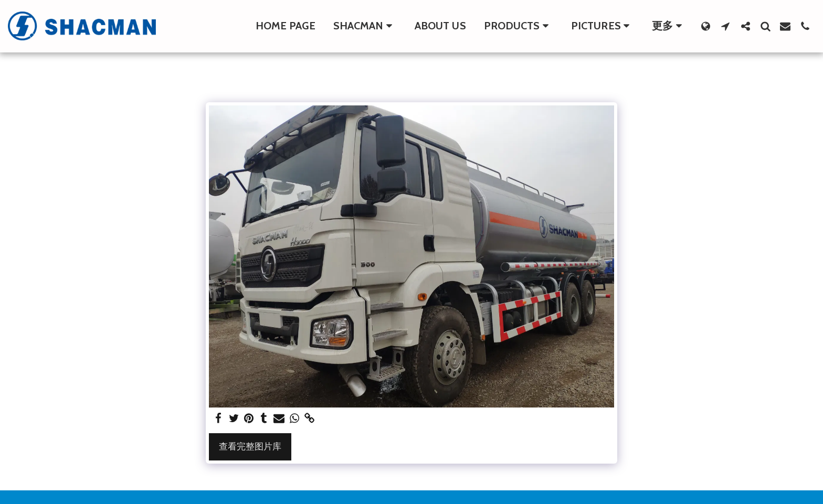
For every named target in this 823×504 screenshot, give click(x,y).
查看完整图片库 (250, 446)
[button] (365, 26)
